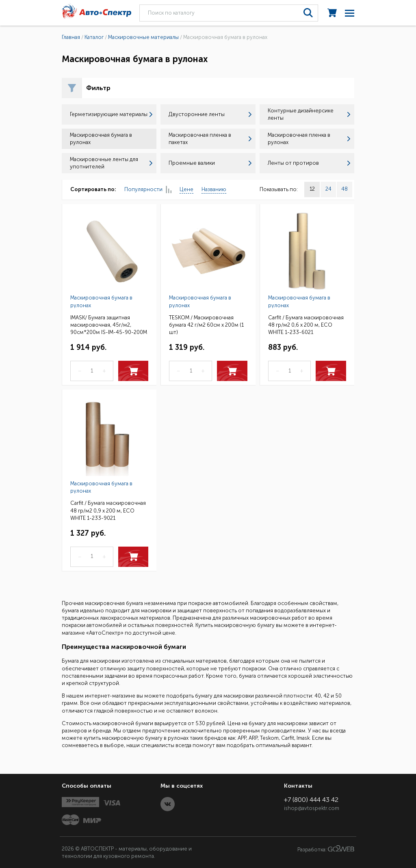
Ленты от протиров (309, 163)
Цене (186, 189)
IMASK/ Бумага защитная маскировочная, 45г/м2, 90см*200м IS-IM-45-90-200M (109, 324)
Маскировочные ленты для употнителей (111, 163)
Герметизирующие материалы (111, 114)
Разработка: (326, 849)
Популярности (148, 190)
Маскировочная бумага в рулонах (101, 301)
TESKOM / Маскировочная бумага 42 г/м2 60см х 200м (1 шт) (206, 324)
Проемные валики (210, 163)
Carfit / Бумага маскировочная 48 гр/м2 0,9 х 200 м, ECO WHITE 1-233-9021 (108, 510)
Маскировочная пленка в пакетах (210, 139)
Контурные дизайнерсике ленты (309, 114)
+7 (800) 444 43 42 (311, 800)
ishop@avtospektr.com (312, 808)
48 (344, 189)
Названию (214, 189)
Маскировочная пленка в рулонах (309, 139)
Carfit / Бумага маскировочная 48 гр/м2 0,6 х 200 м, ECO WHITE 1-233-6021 (306, 324)
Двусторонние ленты (210, 114)
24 (328, 189)
